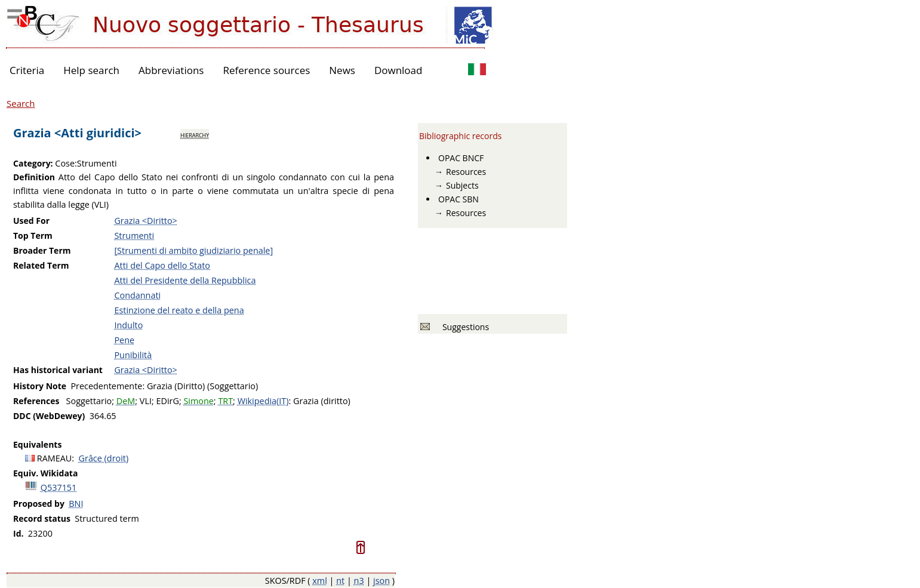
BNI (76, 504)
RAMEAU (55, 458)
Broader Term (42, 250)
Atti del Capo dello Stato (162, 265)
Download (399, 70)
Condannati (137, 295)
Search (21, 103)
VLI (146, 401)
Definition (34, 177)
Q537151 (59, 487)
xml (320, 581)
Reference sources (266, 70)
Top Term (33, 235)
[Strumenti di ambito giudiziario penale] (193, 250)
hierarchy (195, 134)
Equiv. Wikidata (45, 473)
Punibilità (133, 355)
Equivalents (37, 444)
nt (340, 581)
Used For (31, 221)
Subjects (462, 185)
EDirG (167, 401)
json (381, 581)
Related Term (41, 265)
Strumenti (134, 235)
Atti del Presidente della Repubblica (185, 280)
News (342, 70)
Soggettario (89, 401)
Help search (91, 70)
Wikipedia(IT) (263, 401)
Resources (466, 172)
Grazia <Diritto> (145, 221)
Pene (124, 340)
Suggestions (464, 327)
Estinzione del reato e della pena (179, 310)
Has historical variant (58, 370)
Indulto (128, 325)
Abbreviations (171, 70)
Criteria (27, 70)
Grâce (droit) (104, 458)
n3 (359, 581)
